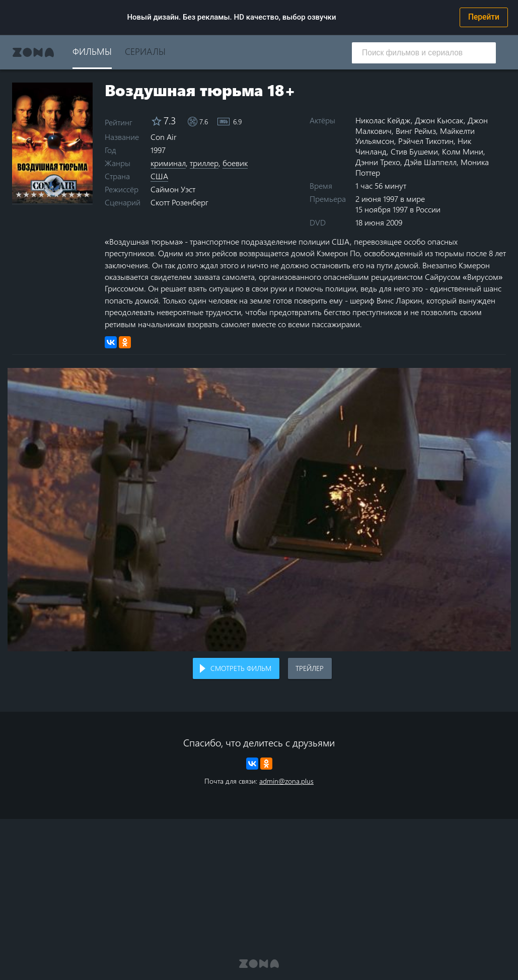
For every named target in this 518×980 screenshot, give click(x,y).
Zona (33, 52)
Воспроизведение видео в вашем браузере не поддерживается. (259, 510)
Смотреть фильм (241, 668)
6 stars (57, 194)
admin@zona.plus (286, 781)
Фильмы (92, 51)
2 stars (26, 194)
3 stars (34, 194)
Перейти (484, 17)
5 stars (49, 194)
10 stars (87, 194)
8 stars (72, 194)
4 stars (42, 194)
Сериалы (145, 51)
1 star (19, 194)
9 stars (79, 194)
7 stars (64, 194)
